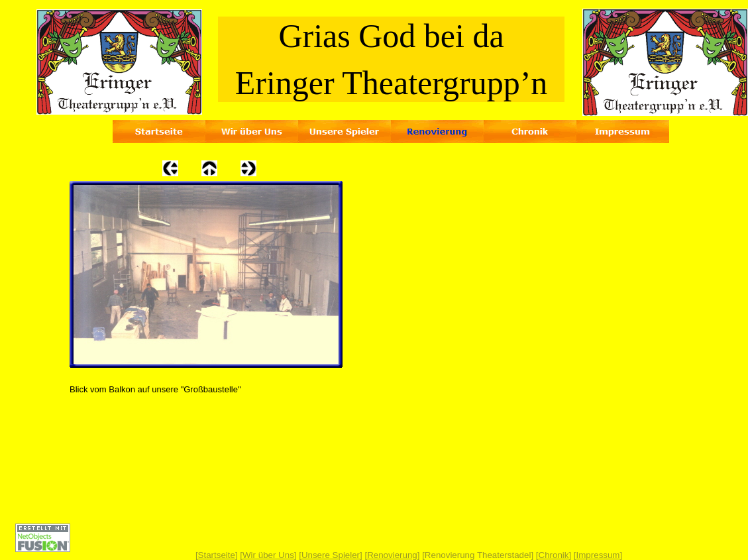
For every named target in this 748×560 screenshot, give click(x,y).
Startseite (217, 555)
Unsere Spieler (331, 555)
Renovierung (392, 555)
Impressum (598, 555)
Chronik (554, 555)
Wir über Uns (268, 555)
